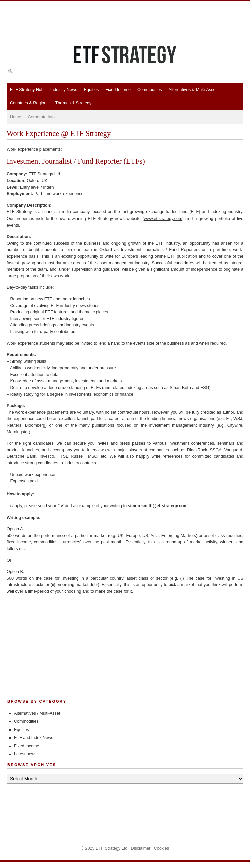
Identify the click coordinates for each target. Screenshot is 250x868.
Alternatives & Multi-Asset (192, 90)
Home (16, 117)
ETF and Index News (34, 738)
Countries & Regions (29, 103)
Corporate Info (42, 117)
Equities (91, 90)
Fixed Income (118, 90)
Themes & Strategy (74, 103)
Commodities (150, 90)
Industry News (64, 90)
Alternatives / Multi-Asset (37, 713)
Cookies (162, 848)
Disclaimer (141, 848)
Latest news (25, 754)
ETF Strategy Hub (27, 90)
